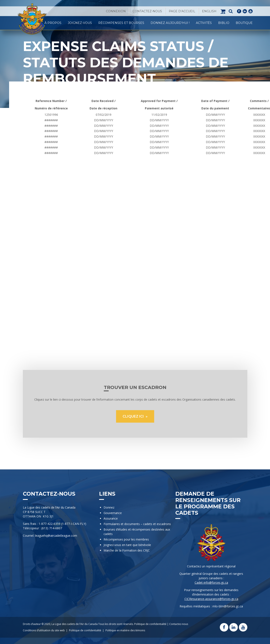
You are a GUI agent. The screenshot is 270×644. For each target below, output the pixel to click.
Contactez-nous (147, 11)
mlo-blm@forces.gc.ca (228, 606)
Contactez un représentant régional (211, 566)
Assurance (111, 518)
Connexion (116, 11)
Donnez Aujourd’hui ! (170, 23)
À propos (53, 23)
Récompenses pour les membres (126, 539)
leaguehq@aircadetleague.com (56, 536)
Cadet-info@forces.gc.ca (211, 583)
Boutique (244, 23)
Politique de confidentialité (150, 624)
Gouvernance (113, 513)
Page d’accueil (182, 11)
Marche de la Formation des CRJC (127, 550)
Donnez (109, 507)
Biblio (224, 23)
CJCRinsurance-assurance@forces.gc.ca (211, 599)
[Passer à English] (209, 11)
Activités (204, 23)
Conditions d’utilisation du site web (44, 630)
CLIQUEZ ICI (134, 416)
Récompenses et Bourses (121, 23)
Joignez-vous (80, 23)
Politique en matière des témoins (125, 630)
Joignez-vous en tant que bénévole (127, 545)
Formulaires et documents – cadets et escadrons (137, 524)
